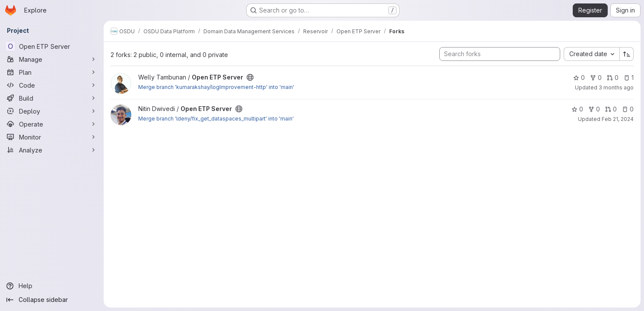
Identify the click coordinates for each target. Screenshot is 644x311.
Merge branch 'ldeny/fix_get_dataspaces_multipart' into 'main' (216, 119)
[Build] (52, 98)
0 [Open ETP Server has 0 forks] (596, 78)
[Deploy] (52, 111)
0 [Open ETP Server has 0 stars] (579, 78)
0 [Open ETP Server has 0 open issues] (628, 109)
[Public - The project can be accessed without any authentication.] (250, 77)
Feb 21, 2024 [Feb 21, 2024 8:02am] (618, 119)
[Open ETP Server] (52, 46)
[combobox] (592, 54)
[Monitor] (52, 137)
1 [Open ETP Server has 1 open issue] (629, 78)
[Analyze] (52, 150)
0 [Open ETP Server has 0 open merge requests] (613, 78)
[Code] (52, 85)
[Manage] (52, 59)
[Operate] (52, 124)
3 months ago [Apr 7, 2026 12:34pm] (616, 87)
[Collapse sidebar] (52, 300)
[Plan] (52, 72)
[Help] (52, 286)
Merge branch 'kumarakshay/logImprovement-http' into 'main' (216, 87)
